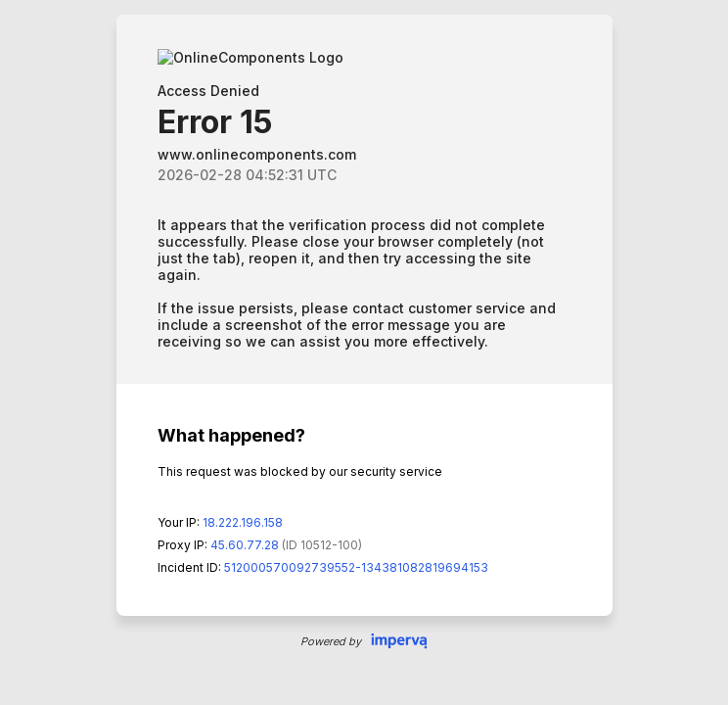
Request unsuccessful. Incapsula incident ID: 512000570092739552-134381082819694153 (364, 352)
